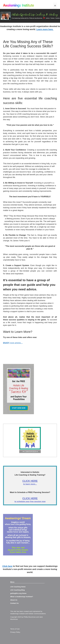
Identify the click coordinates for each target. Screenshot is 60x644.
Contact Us (14, 603)
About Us (14, 600)
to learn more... (30, 484)
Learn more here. (45, 29)
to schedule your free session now (30, 502)
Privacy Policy (15, 632)
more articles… (13, 343)
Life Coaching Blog (17, 590)
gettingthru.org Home (18, 593)
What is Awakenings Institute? (22, 597)
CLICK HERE (30, 481)
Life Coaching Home (18, 587)
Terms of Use (15, 629)
